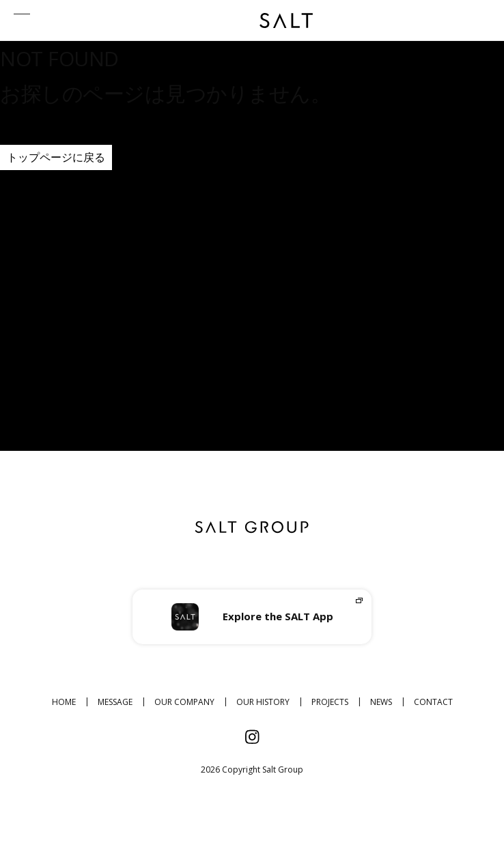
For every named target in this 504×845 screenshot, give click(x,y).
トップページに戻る (56, 157)
